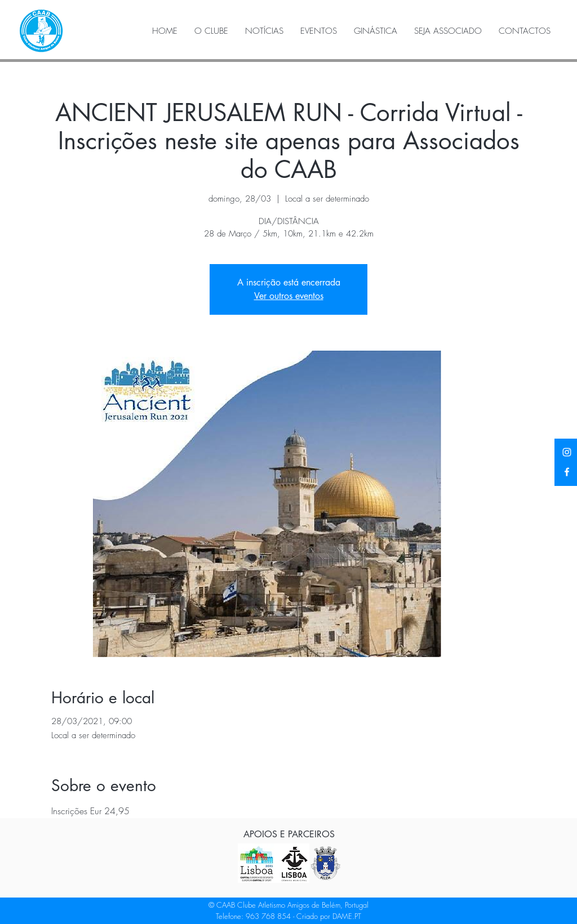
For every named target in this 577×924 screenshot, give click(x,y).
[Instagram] (567, 452)
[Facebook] (567, 472)
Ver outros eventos (289, 296)
